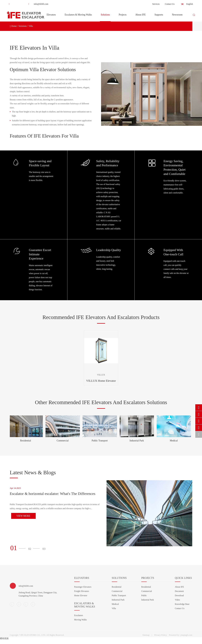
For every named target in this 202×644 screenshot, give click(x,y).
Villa (31, 26)
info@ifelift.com (37, 4)
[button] (19, 548)
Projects (123, 17)
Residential (26, 441)
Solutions (105, 17)
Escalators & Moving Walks (78, 17)
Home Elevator (81, 597)
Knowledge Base (182, 606)
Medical (174, 441)
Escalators (79, 617)
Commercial (63, 441)
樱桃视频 (4, 638)
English (188, 4)
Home (14, 26)
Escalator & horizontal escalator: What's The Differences (53, 494)
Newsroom (177, 17)
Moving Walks (81, 621)
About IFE (140, 17)
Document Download (179, 595)
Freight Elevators (82, 593)
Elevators (51, 17)
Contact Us (170, 4)
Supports (159, 17)
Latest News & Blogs (33, 473)
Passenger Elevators (83, 589)
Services (156, 4)
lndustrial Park (148, 602)
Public (144, 597)
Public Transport (100, 441)
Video (177, 602)
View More (23, 516)
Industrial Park (137, 441)
